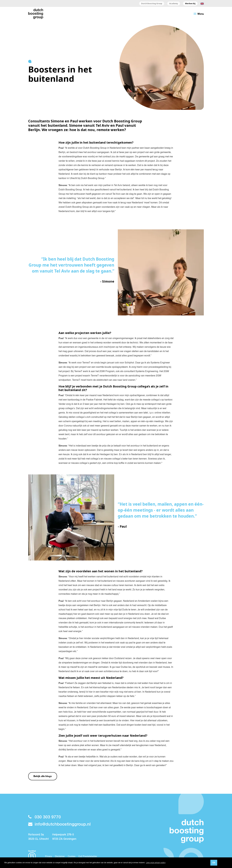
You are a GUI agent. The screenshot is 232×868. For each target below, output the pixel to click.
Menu (198, 14)
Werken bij (190, 4)
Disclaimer (60, 856)
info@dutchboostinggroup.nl (59, 824)
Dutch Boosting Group (152, 4)
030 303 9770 (45, 817)
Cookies (72, 856)
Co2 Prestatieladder (88, 856)
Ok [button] (214, 863)
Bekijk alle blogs (43, 776)
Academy (174, 4)
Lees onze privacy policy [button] (156, 863)
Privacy (49, 856)
